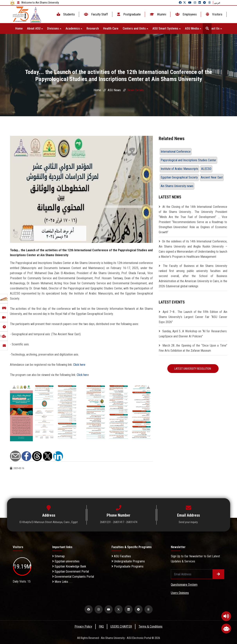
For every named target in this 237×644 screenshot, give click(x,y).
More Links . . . (62, 582)
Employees (186, 14)
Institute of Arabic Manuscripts (179, 169)
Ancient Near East (212, 177)
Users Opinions (180, 593)
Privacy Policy (83, 626)
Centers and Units (135, 28)
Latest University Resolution (193, 369)
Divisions (54, 28)
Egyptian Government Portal (71, 571)
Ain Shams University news (177, 186)
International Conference (176, 152)
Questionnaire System (184, 585)
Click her (82, 375)
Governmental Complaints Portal (73, 577)
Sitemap (59, 556)
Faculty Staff (96, 14)
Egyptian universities (66, 561)
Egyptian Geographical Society (179, 177)
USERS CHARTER (121, 626)
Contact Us (214, 28)
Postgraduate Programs (128, 566)
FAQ (101, 626)
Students (65, 14)
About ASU (35, 28)
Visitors (214, 14)
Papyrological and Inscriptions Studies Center (188, 160)
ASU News (114, 90)
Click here (79, 365)
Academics (74, 28)
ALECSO (206, 169)
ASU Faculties (121, 556)
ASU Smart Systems (167, 28)
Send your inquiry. (188, 522)
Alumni (158, 14)
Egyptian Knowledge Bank (69, 566)
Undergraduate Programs (128, 561)
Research (93, 28)
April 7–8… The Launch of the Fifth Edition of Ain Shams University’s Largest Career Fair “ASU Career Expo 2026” (193, 317)
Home (19, 28)
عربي (217, 3)
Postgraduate (129, 14)
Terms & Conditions (150, 626)
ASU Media (193, 28)
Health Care (111, 28)
